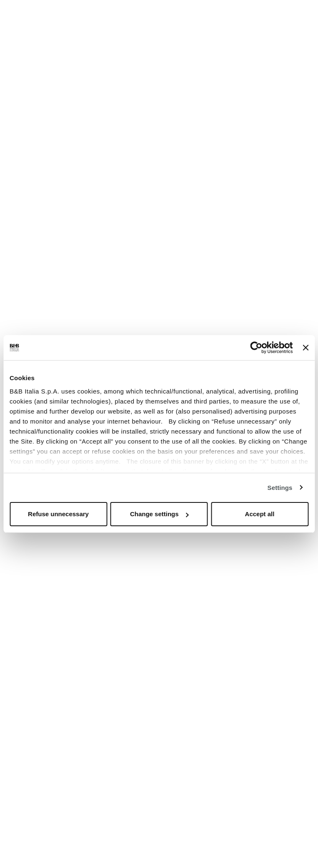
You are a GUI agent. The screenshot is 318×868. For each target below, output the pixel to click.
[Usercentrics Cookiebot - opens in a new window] (257, 348)
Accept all (260, 514)
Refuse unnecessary (58, 514)
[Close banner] (305, 348)
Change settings (159, 514)
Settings (280, 488)
